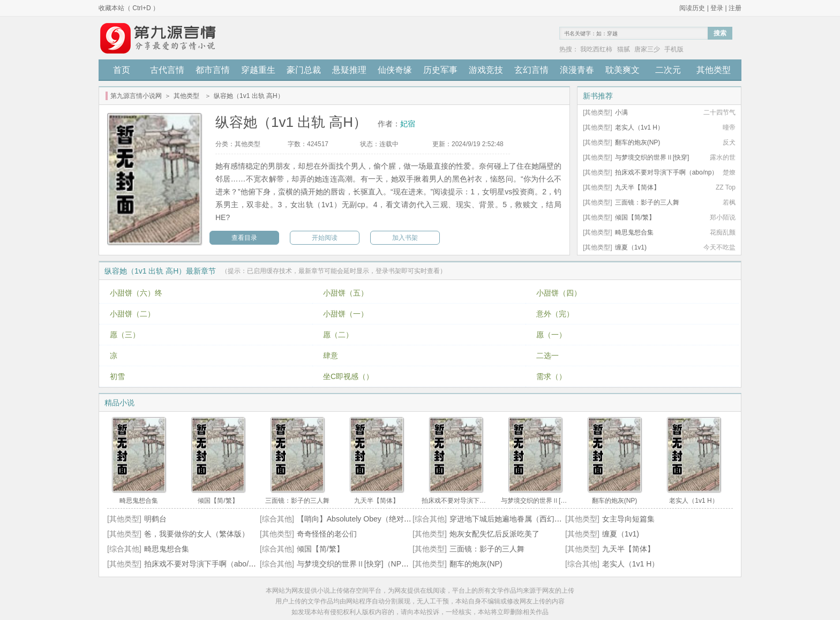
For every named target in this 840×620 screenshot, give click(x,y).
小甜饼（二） (132, 314)
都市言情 (213, 70)
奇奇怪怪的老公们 (327, 534)
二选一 (547, 356)
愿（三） (125, 335)
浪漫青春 (577, 70)
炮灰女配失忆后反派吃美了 (494, 534)
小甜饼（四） (559, 293)
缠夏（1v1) (631, 247)
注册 (735, 8)
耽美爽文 (622, 70)
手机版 (674, 49)
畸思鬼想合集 (634, 232)
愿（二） (338, 335)
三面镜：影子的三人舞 (647, 202)
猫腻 (624, 49)
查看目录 (244, 238)
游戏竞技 (486, 70)
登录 (717, 8)
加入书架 (405, 238)
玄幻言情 (531, 70)
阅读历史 (692, 8)
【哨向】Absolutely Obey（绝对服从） (362, 519)
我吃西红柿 (596, 49)
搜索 (720, 33)
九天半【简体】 (637, 187)
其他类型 (714, 70)
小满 (621, 112)
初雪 (117, 376)
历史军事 (440, 70)
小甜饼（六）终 (136, 293)
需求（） (551, 376)
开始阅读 (325, 238)
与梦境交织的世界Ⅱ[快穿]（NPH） (355, 564)
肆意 (331, 356)
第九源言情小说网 (136, 96)
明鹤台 (155, 519)
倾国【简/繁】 (635, 217)
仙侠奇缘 (395, 70)
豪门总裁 (304, 70)
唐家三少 (647, 49)
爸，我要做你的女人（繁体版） (197, 534)
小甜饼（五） (346, 293)
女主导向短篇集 (628, 519)
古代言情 (167, 70)
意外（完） (555, 314)
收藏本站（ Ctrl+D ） (129, 8)
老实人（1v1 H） (639, 127)
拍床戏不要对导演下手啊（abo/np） (667, 172)
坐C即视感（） (348, 376)
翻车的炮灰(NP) (638, 142)
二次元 (668, 70)
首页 (122, 70)
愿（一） (551, 335)
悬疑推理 (349, 70)
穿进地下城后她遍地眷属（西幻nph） (512, 519)
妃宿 (408, 124)
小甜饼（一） (346, 314)
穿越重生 (258, 70)
